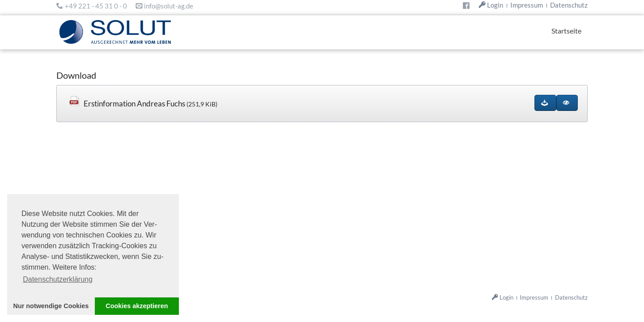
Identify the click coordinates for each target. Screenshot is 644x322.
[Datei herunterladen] (545, 103)
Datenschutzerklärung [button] (58, 279)
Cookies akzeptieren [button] (137, 306)
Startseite (566, 31)
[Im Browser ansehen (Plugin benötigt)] (567, 103)
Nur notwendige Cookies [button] (51, 306)
